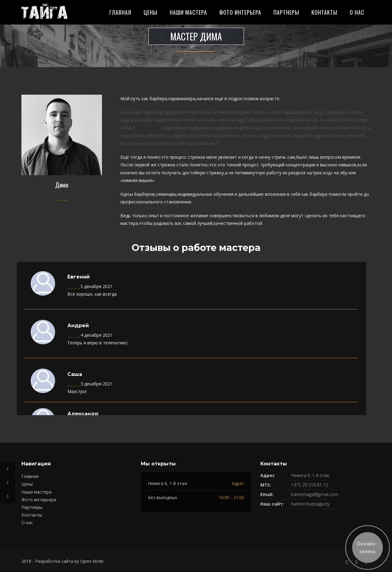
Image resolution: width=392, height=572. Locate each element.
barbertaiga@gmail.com (315, 494)
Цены (151, 12)
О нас (357, 12)
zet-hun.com (148, 128)
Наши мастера (188, 12)
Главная (120, 12)
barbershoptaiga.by (310, 504)
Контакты (324, 12)
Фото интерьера (240, 12)
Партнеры (286, 12)
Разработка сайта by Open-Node (69, 561)
